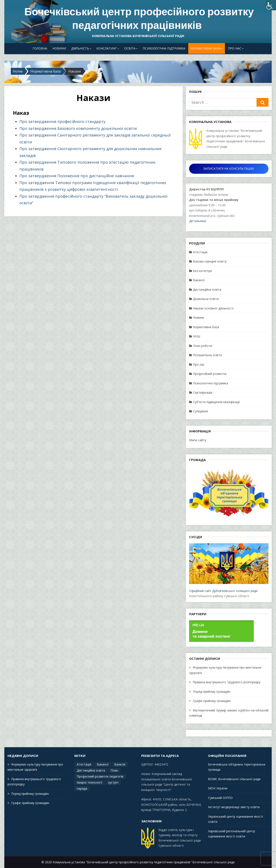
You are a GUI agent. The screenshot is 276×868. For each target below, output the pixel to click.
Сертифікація (203, 392)
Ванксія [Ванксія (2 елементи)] (120, 764)
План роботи (203, 346)
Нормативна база (205, 48)
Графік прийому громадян (212, 701)
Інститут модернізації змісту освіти (234, 807)
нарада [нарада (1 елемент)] (82, 788)
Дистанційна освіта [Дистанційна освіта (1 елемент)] (91, 770)
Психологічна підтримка (164, 48)
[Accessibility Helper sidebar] (271, 5)
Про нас (235, 48)
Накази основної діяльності (213, 308)
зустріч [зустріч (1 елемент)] (113, 782)
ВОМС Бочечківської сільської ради (234, 779)
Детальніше (198, 221)
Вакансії (199, 280)
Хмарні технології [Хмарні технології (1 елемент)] (90, 782)
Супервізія (200, 411)
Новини (59, 48)
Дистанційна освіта (207, 290)
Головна (40, 48)
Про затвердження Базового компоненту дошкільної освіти (78, 128)
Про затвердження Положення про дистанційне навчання (77, 176)
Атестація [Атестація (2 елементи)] (84, 764)
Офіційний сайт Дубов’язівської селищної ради (229, 568)
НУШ (197, 336)
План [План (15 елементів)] (114, 770)
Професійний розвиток (210, 374)
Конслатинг (107, 48)
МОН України (218, 788)
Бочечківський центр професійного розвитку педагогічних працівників (139, 18)
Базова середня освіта (210, 261)
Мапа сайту (198, 440)
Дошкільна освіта (206, 299)
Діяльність (80, 48)
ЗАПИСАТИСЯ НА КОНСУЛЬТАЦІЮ (229, 168)
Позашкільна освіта (207, 355)
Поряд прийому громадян (212, 692)
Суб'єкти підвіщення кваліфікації (216, 402)
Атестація (200, 252)
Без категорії (203, 271)
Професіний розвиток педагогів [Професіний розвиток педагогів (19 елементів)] (100, 776)
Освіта (130, 48)
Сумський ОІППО (220, 798)
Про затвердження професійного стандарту (62, 121)
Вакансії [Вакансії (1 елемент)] (103, 764)
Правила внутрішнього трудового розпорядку (227, 682)
